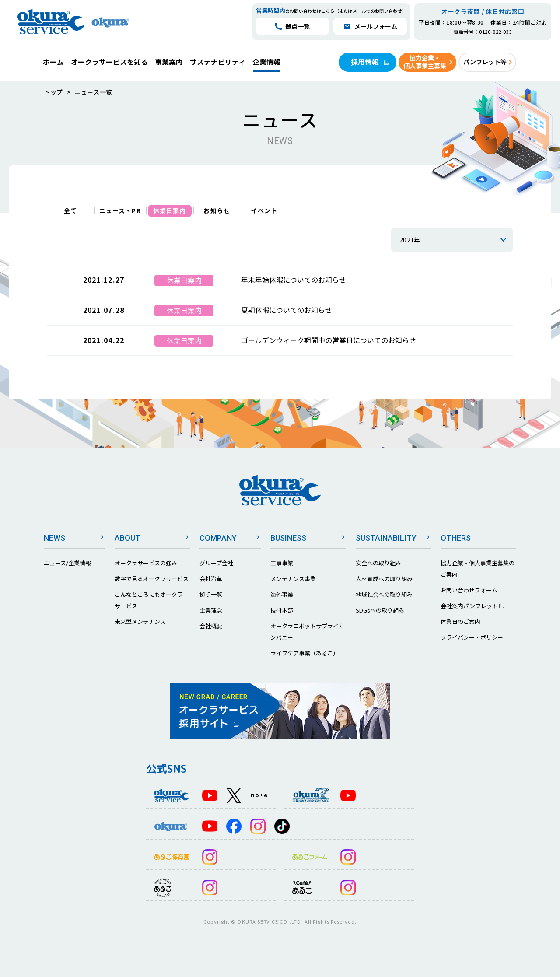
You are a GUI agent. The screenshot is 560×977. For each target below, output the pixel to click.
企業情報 (266, 62)
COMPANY (218, 538)
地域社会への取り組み (384, 594)
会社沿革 (211, 579)
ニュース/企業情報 (67, 563)
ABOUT (128, 538)
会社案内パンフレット (472, 606)
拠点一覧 (211, 594)
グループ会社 (216, 563)
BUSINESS (288, 538)
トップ (53, 92)
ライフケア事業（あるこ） (304, 653)
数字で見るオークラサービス (152, 579)
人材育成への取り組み (384, 579)
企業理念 (211, 610)
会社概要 (211, 626)
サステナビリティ (218, 62)
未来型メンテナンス (140, 622)
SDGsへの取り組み (380, 610)
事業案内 (169, 62)
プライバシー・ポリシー (472, 637)
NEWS (54, 538)
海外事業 (282, 594)
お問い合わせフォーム (469, 590)
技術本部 (282, 610)
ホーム (53, 62)
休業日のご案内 (460, 622)
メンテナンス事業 (293, 579)
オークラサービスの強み (146, 563)
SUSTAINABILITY (386, 538)
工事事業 (282, 563)
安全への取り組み (378, 563)
